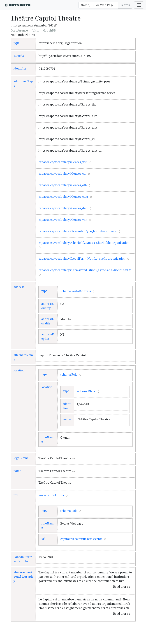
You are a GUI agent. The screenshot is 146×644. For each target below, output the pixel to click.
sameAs (19, 56)
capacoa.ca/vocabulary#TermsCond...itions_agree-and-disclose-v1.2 (85, 270)
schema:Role (69, 374)
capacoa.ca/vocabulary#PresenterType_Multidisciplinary (78, 231)
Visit (36, 30)
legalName (21, 458)
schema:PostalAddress (76, 291)
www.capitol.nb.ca (51, 495)
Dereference (19, 30)
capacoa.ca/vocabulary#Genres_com (63, 197)
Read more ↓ (122, 587)
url (16, 495)
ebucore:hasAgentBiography (23, 576)
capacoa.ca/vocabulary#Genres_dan (63, 208)
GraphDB (50, 30)
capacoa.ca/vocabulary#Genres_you (63, 162)
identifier (20, 68)
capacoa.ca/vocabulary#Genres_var (63, 220)
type (17, 43)
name (67, 419)
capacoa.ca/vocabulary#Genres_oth (63, 185)
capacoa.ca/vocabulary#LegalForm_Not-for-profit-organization (82, 259)
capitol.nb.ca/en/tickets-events (81, 539)
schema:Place (86, 391)
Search (125, 5)
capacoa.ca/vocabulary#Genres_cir (62, 174)
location (19, 370)
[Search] (98, 5)
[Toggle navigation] (139, 5)
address (19, 287)
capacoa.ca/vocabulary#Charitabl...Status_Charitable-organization (84, 243)
